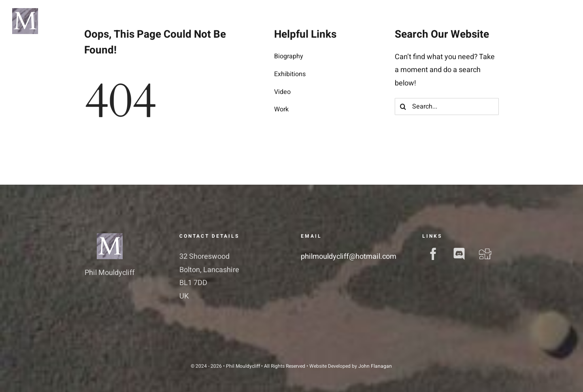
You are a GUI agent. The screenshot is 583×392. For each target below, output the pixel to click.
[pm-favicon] (110, 237)
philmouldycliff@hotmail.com (349, 257)
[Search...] (447, 107)
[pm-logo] (25, 12)
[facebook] (433, 254)
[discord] (459, 254)
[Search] (403, 107)
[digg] (485, 254)
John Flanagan (375, 366)
